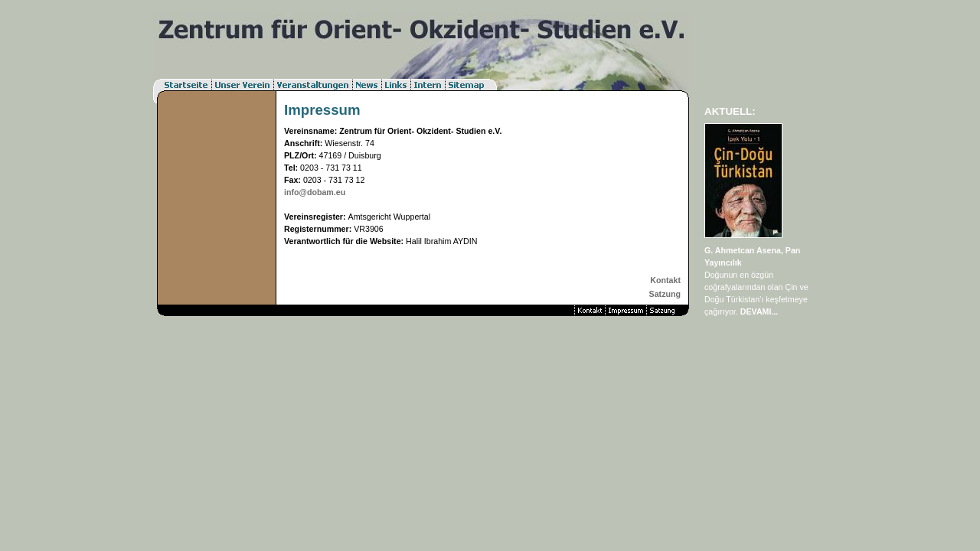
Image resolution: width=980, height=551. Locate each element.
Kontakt (665, 280)
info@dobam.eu (315, 192)
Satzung (665, 294)
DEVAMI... (759, 311)
